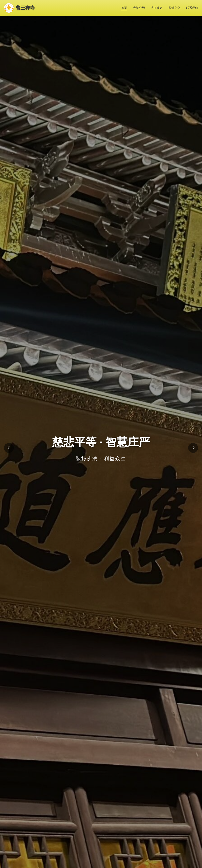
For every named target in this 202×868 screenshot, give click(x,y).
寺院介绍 (139, 8)
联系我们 (192, 8)
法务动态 (157, 8)
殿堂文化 (174, 8)
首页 (124, 8)
